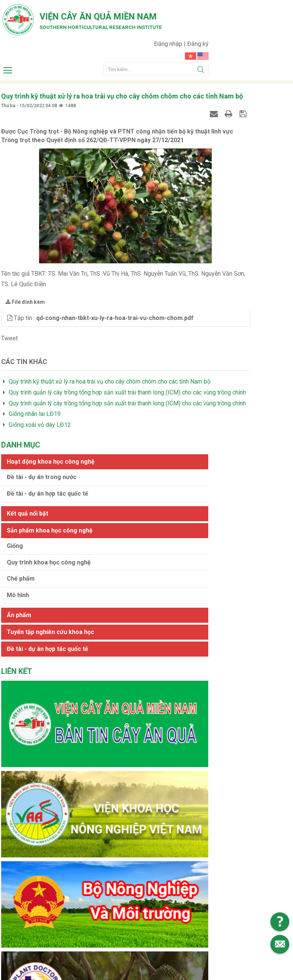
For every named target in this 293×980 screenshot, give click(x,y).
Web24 (218, 951)
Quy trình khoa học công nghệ (240, 241)
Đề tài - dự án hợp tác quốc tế (247, 152)
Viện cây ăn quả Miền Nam (86, 55)
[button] (9, 330)
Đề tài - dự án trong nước (241, 136)
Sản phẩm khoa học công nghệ (241, 197)
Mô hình (217, 278)
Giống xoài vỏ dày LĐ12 (39, 471)
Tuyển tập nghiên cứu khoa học (244, 322)
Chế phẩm (220, 262)
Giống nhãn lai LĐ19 (34, 460)
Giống (214, 220)
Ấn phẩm (218, 298)
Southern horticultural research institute (87, 69)
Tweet (8, 358)
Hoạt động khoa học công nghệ (242, 113)
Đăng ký (282, 10)
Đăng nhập (253, 10)
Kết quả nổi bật (227, 172)
